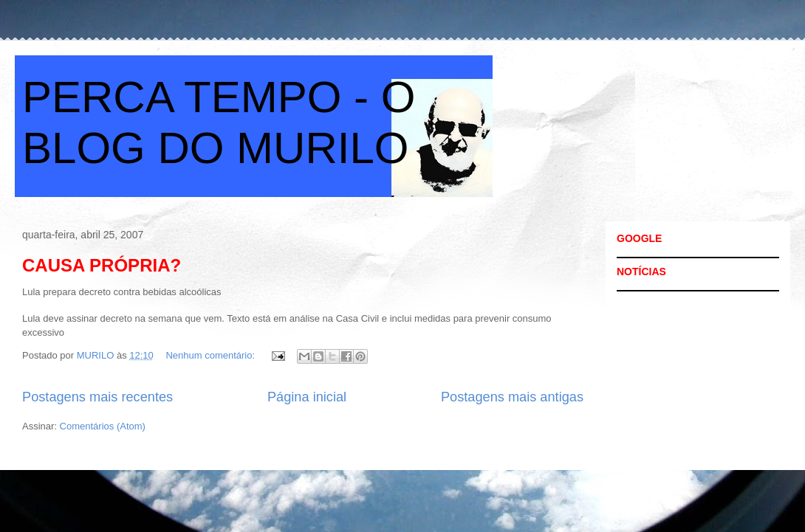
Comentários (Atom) (103, 426)
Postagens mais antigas (512, 397)
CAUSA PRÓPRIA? (102, 265)
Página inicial (307, 397)
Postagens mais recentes (97, 397)
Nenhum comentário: (211, 355)
